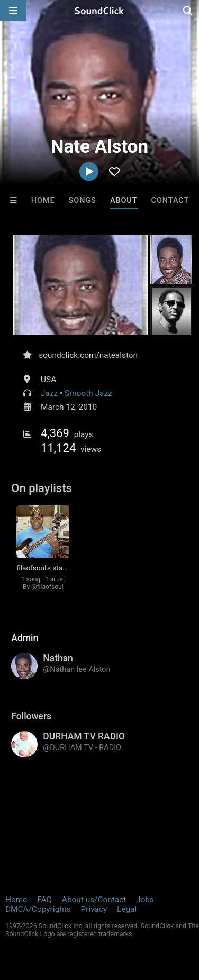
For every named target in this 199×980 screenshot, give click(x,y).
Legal (127, 909)
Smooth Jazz (88, 393)
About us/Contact (94, 900)
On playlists (42, 488)
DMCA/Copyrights (38, 909)
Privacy (94, 909)
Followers (31, 716)
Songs (83, 201)
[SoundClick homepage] (99, 11)
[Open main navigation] (13, 11)
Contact (170, 201)
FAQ (44, 900)
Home (43, 201)
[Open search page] (188, 11)
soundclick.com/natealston (88, 355)
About (124, 201)
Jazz (49, 393)
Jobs (145, 900)
